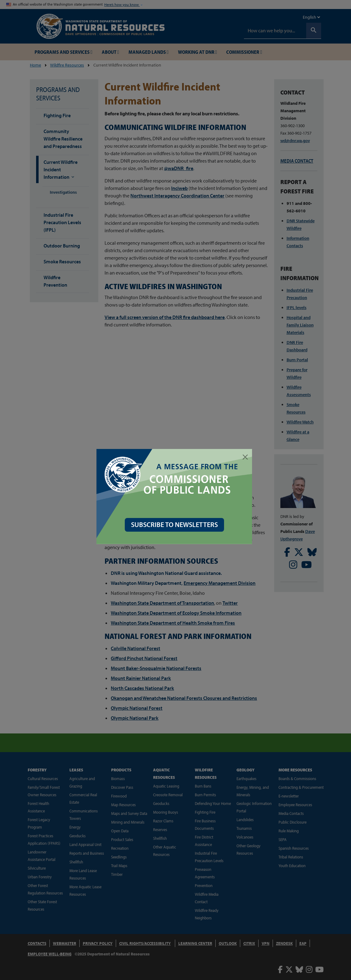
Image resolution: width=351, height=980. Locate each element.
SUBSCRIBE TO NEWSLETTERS (176, 525)
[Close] (246, 457)
